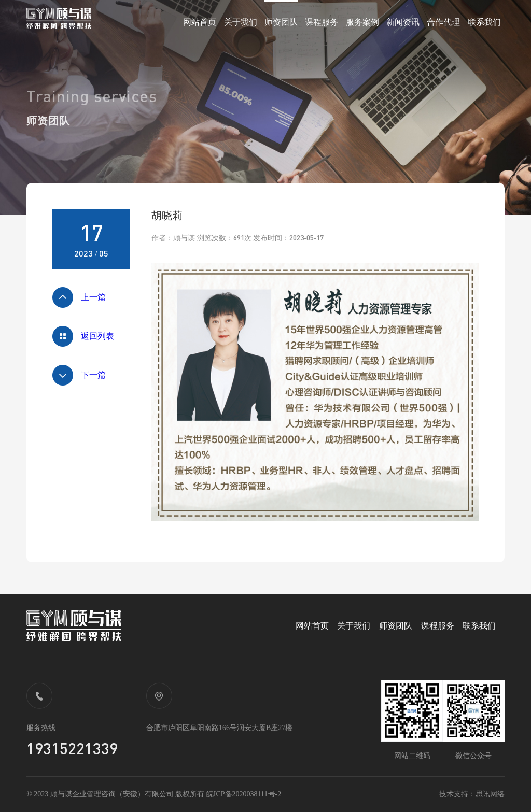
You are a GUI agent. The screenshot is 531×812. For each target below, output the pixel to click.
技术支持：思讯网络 (472, 794)
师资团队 (281, 22)
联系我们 (484, 22)
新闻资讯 (403, 22)
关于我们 (241, 22)
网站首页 (200, 22)
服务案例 (362, 22)
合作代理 (443, 22)
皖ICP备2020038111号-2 (244, 794)
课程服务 (322, 22)
